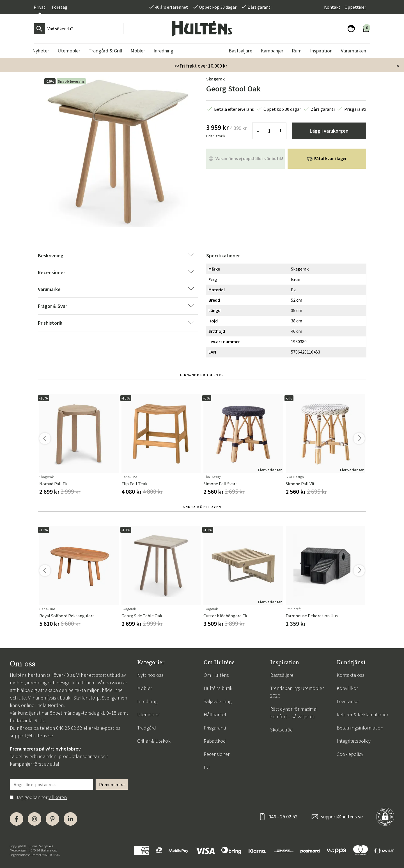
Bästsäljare (282, 675)
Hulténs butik (218, 688)
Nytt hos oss (150, 675)
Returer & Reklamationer (362, 715)
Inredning (147, 701)
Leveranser (348, 701)
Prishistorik (216, 136)
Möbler (145, 688)
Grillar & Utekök (154, 741)
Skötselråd (282, 730)
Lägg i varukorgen (329, 131)
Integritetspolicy (354, 741)
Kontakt (332, 7)
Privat (40, 7)
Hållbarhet (215, 715)
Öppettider (355, 7)
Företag (60, 7)
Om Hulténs (216, 675)
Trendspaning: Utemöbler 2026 (297, 692)
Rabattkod (215, 741)
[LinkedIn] (70, 819)
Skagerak (215, 79)
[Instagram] (35, 819)
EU (207, 767)
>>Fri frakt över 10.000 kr (201, 66)
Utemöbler (149, 715)
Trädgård (147, 728)
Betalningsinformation (360, 728)
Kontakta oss (351, 675)
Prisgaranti (215, 728)
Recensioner (217, 754)
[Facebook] (17, 819)
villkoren (58, 797)
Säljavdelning (218, 701)
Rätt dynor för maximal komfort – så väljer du (294, 713)
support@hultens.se (31, 736)
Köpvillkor (347, 688)
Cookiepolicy (350, 754)
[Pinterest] (52, 819)
